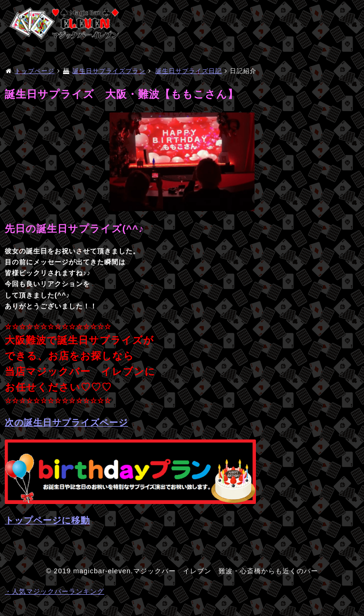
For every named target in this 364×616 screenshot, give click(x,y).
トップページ (35, 71)
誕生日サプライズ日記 (189, 71)
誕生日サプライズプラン (109, 71)
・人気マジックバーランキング (55, 591)
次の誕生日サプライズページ (66, 423)
